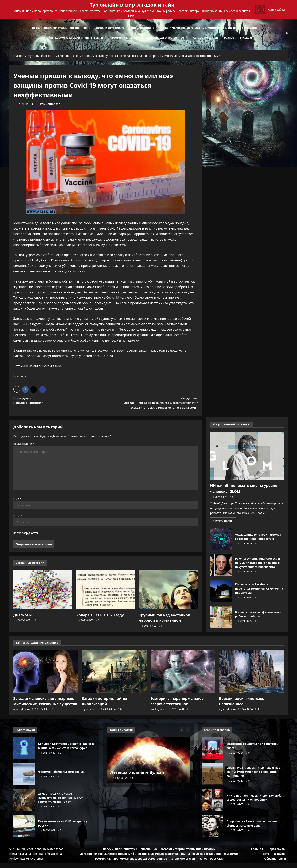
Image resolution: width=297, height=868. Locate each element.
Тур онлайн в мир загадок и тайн (132, 5)
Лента (265, 859)
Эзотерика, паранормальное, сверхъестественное (148, 38)
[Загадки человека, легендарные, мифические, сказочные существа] (46, 678)
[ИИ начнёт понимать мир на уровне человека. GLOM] (247, 462)
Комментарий (24, 451)
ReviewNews (18, 864)
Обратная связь (275, 864)
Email (18, 523)
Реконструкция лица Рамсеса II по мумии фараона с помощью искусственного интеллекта (221, 571)
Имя (17, 506)
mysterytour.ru (22, 714)
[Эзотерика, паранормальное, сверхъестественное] (183, 678)
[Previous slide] (182, 734)
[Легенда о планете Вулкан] (149, 765)
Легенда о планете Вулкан (137, 777)
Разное (229, 38)
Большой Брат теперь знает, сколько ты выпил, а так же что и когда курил (24, 753)
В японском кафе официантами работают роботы (221, 623)
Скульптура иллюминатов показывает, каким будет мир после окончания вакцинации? (212, 779)
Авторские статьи (205, 38)
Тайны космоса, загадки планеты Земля (74, 38)
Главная (257, 854)
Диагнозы (22, 622)
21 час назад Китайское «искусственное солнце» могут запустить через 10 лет (24, 805)
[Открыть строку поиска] (287, 33)
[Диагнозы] (43, 597)
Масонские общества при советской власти (212, 753)
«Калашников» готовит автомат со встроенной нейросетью (221, 545)
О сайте (279, 859)
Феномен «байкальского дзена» (24, 779)
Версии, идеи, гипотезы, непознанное (59, 28)
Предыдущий (55, 401)
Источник (21, 376)
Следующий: (157, 407)
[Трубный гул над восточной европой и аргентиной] (169, 597)
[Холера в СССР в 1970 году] (106, 597)
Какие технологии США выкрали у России (24, 831)
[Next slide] (187, 734)
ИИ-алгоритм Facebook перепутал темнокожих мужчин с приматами (221, 597)
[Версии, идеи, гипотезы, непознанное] (252, 678)
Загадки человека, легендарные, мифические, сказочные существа (209, 28)
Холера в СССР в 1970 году (97, 622)
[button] (17, 389)
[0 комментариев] (48, 104)
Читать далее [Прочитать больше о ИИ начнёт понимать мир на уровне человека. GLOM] (225, 527)
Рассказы (247, 38)
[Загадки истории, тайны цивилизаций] (114, 678)
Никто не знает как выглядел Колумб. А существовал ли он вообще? (212, 805)
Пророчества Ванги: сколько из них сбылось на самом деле (212, 831)
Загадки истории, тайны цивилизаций (123, 28)
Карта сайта (276, 854)
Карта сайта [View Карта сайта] (270, 9)
